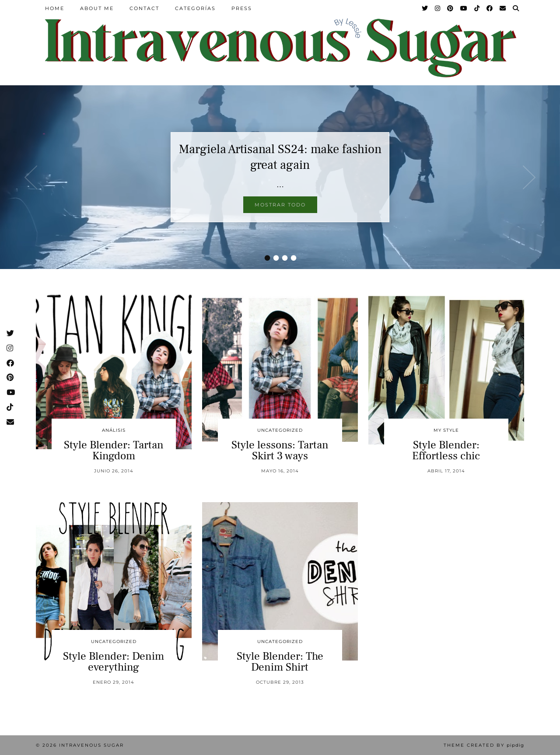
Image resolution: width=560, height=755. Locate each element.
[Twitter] (425, 8)
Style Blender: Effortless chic (446, 450)
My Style (446, 430)
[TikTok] (477, 8)
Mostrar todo (280, 205)
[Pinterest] (451, 8)
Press (242, 8)
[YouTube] (464, 8)
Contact (144, 8)
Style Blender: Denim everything (114, 662)
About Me (97, 8)
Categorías (195, 8)
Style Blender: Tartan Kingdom (114, 450)
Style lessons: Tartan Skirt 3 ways (280, 450)
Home (55, 8)
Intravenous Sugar (91, 745)
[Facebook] (490, 8)
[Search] (516, 8)
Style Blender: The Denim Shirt (280, 662)
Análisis (114, 430)
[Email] (503, 8)
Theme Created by (484, 745)
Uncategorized (280, 430)
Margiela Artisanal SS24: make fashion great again (280, 157)
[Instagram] (438, 8)
